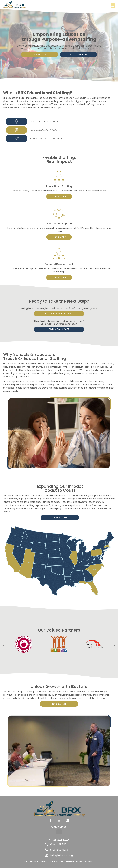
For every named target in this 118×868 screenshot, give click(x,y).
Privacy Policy (49, 864)
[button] (113, 6)
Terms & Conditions (67, 864)
